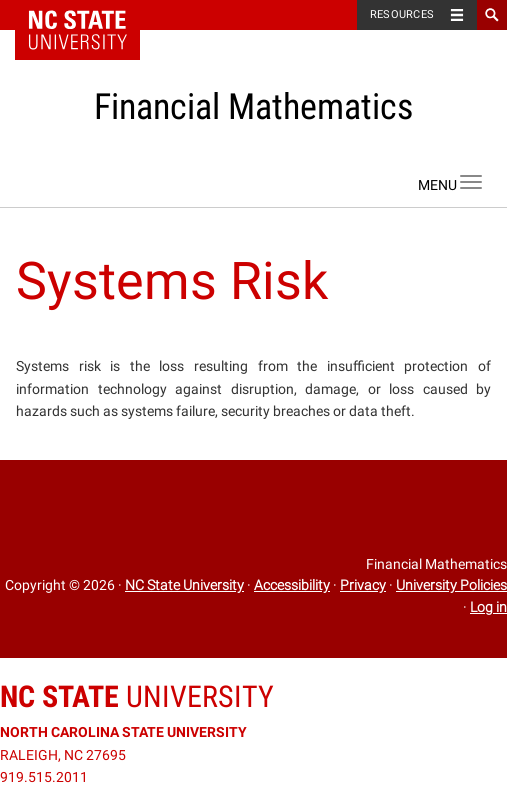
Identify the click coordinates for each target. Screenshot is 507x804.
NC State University (184, 585)
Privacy (363, 585)
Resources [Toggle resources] (402, 14)
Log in (488, 607)
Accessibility (292, 585)
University (137, 696)
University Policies (451, 585)
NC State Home (90, 15)
